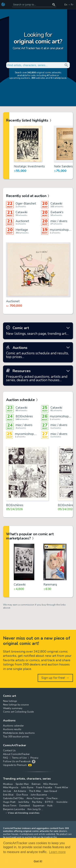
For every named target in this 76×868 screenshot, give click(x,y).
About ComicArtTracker (16, 754)
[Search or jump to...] (54, 5)
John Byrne (27, 787)
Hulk (50, 806)
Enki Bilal (8, 795)
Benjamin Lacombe (14, 809)
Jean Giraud (50, 791)
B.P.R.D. (49, 802)
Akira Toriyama (35, 798)
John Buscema (39, 795)
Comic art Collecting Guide (18, 712)
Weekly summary (13, 708)
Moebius (8, 784)
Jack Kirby (24, 802)
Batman (36, 784)
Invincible (62, 802)
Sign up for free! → (55, 678)
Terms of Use (19, 758)
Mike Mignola (11, 787)
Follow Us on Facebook (17, 761)
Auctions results (12, 729)
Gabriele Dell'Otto (13, 798)
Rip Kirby (37, 802)
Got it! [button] (38, 861)
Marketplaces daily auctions (19, 733)
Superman (39, 806)
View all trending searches (24, 813)
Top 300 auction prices (16, 737)
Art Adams (20, 791)
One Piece (52, 798)
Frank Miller (62, 787)
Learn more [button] (57, 852)
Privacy (34, 758)
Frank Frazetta (44, 787)
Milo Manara (50, 784)
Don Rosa (22, 795)
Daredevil (25, 806)
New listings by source (16, 705)
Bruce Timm (10, 806)
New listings (10, 701)
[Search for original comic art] (34, 5)
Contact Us (9, 750)
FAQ (6, 758)
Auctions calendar (13, 726)
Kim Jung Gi (34, 809)
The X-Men (35, 791)
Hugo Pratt (9, 802)
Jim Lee (7, 791)
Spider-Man (22, 784)
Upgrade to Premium (17, 765)
